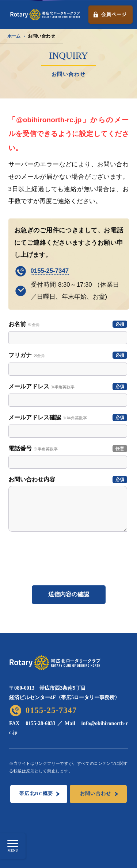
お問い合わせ (96, 794)
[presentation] (69, 562)
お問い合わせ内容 (68, 479)
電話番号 (68, 449)
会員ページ (114, 14)
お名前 (68, 324)
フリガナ (68, 355)
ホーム (14, 36)
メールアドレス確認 (68, 418)
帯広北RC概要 (36, 794)
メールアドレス (68, 387)
